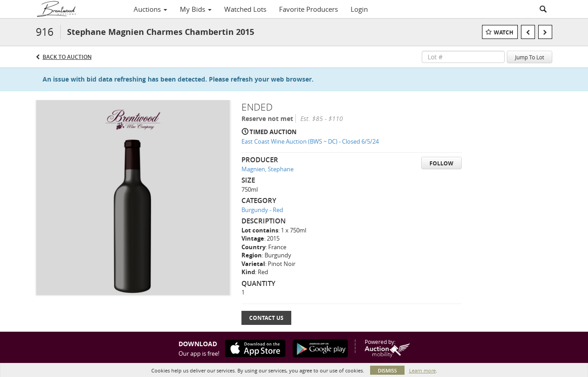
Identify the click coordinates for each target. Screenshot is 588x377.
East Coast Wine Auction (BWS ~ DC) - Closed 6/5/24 (310, 141)
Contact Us (266, 318)
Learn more (422, 370)
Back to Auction (67, 57)
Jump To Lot (530, 57)
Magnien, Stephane (267, 169)
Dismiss (387, 370)
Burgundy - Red (262, 210)
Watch (504, 32)
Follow (441, 163)
